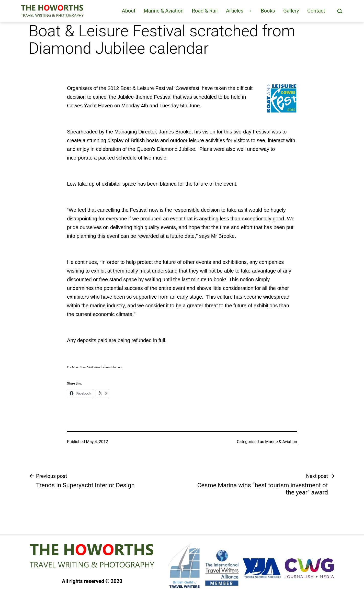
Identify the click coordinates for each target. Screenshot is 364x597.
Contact (316, 11)
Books (268, 11)
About (129, 11)
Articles (235, 11)
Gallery (291, 11)
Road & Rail (205, 11)
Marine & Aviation (164, 11)
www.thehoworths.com (108, 367)
